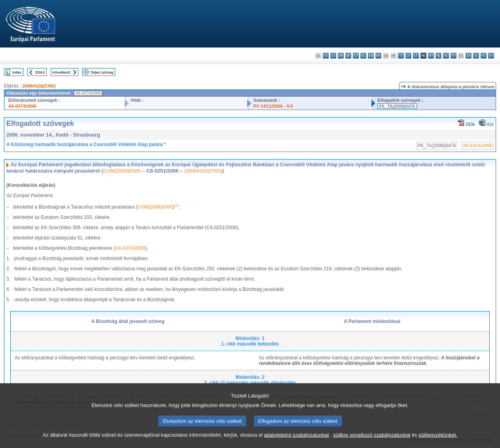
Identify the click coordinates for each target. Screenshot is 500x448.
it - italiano (401, 56)
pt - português (454, 56)
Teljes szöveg (102, 72)
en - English (371, 56)
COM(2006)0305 (122, 171)
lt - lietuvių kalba (416, 56)
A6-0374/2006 (22, 106)
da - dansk (341, 56)
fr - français (378, 56)
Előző (40, 72)
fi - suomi (484, 56)
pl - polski (446, 56)
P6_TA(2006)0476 (397, 106)
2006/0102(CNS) (39, 86)
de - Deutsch (348, 56)
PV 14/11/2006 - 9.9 (273, 106)
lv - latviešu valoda (408, 56)
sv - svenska (491, 56)
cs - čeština (333, 56)
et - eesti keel (356, 56)
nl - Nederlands (438, 56)
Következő (62, 72)
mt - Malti (431, 56)
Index (17, 72)
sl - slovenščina (476, 56)
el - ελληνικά (363, 56)
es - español (326, 56)
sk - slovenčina (469, 56)
